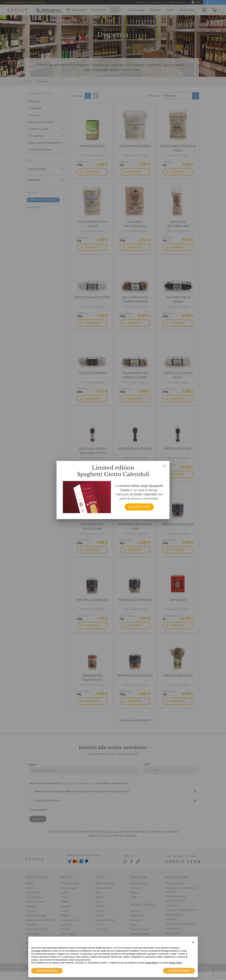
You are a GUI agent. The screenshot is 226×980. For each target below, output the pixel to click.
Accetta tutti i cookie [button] (179, 976)
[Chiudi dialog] (164, 466)
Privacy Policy (175, 969)
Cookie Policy (151, 969)
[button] (193, 948)
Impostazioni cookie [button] (47, 976)
